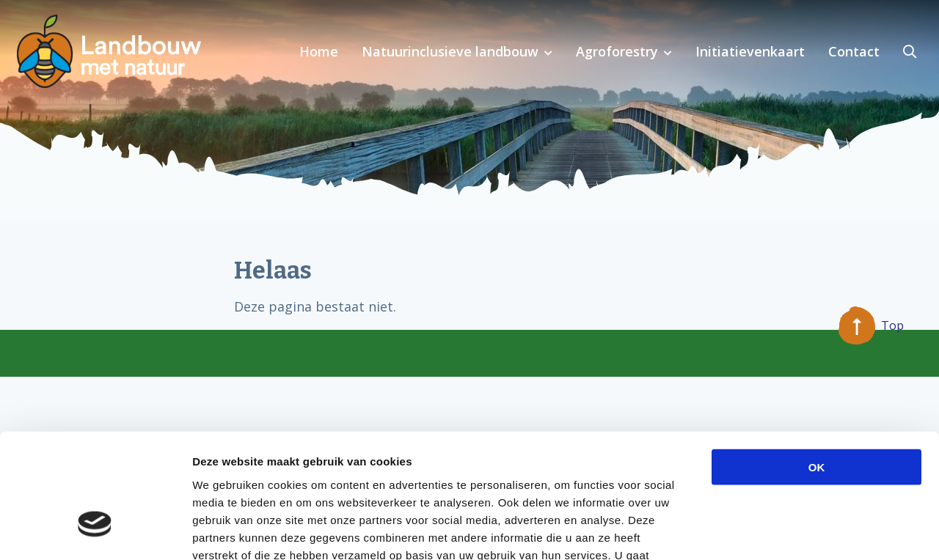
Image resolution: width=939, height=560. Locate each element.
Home (319, 51)
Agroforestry (617, 51)
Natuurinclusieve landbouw (450, 51)
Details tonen (793, 531)
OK (817, 366)
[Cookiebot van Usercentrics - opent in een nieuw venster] (95, 531)
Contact (854, 51)
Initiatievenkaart (750, 51)
